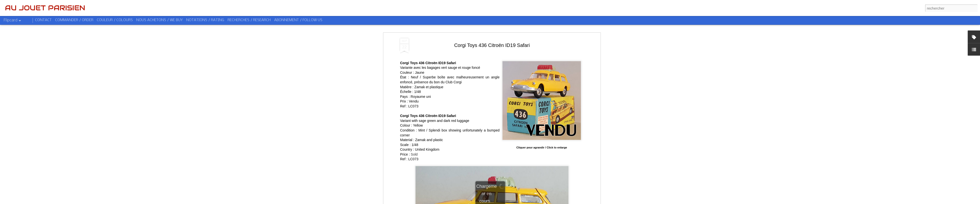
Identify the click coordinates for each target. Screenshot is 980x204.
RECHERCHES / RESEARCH (249, 20)
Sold (414, 152)
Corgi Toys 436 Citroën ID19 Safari (492, 43)
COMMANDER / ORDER (74, 20)
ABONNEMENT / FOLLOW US (298, 20)
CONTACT (43, 20)
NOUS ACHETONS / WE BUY (159, 20)
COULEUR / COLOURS (115, 20)
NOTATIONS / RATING (205, 20)
